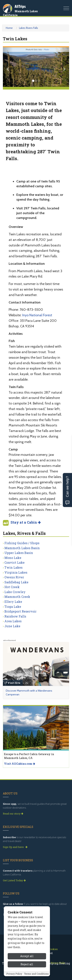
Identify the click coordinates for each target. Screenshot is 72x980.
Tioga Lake (13, 607)
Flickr (47, 50)
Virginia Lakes (16, 572)
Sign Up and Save (15, 847)
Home (9, 28)
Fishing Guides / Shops (22, 543)
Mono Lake (13, 558)
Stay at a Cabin (26, 522)
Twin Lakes (13, 567)
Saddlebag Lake (16, 582)
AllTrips (20, 6)
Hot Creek (12, 587)
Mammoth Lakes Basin (22, 548)
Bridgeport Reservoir (20, 611)
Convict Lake (14, 562)
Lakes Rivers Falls (29, 28)
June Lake (12, 626)
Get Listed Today (14, 880)
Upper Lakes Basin (19, 553)
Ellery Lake (13, 602)
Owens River (14, 577)
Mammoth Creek (17, 597)
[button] (8, 67)
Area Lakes (13, 621)
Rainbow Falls (15, 616)
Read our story (13, 814)
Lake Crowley (15, 592)
